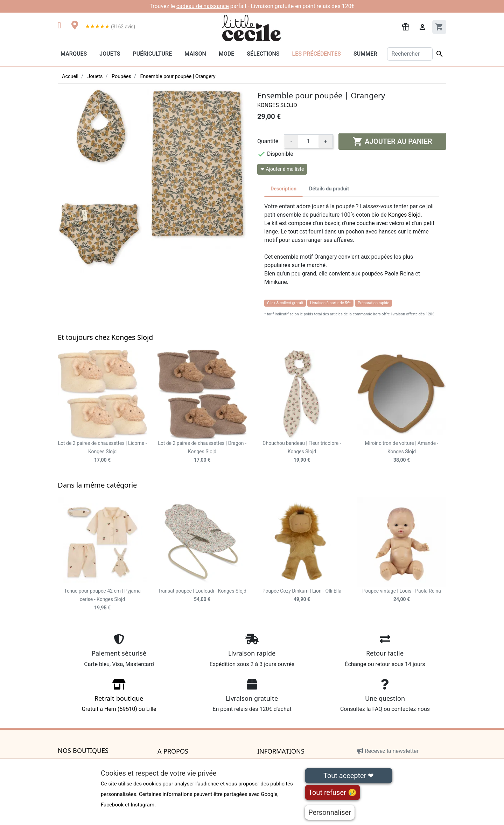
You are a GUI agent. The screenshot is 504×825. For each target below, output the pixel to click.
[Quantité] (308, 141)
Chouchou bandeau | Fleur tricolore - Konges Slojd (302, 452)
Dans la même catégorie (97, 485)
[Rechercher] (410, 54)
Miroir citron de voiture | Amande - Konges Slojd (402, 452)
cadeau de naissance (203, 6)
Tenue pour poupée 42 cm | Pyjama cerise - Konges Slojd (102, 599)
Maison (195, 54)
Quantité (268, 141)
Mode (226, 54)
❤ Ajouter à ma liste (282, 169)
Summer (365, 54)
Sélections (263, 54)
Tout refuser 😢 (332, 792)
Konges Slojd (277, 105)
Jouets (110, 54)
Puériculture (152, 54)
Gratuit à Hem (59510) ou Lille (119, 698)
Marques (74, 54)
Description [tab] (283, 189)
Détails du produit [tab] (329, 189)
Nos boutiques (83, 751)
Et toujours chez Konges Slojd (105, 337)
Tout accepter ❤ (349, 776)
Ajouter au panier (392, 141)
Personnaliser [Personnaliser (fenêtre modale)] (330, 812)
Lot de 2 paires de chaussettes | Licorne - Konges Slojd (102, 452)
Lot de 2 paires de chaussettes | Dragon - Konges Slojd (202, 452)
